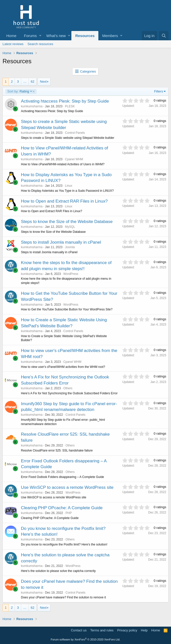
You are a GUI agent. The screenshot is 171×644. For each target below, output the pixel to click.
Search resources (40, 44)
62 (33, 82)
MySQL (70, 227)
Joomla (70, 247)
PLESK (70, 106)
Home (11, 36)
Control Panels (75, 133)
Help (144, 630)
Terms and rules (102, 630)
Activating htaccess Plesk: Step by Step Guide (65, 101)
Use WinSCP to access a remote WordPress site (67, 487)
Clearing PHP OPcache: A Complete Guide (62, 508)
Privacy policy (127, 630)
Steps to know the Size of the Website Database (67, 222)
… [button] (25, 82)
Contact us (79, 630)
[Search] (164, 36)
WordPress (71, 274)
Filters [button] (159, 91)
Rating (21, 91)
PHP (69, 513)
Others (68, 388)
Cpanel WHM (74, 159)
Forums (30, 36)
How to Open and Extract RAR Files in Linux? (64, 201)
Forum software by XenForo (85, 639)
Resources (85, 36)
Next (43, 82)
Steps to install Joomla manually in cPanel (61, 242)
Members (110, 36)
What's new (56, 36)
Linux (69, 186)
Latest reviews (13, 44)
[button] (40, 36)
